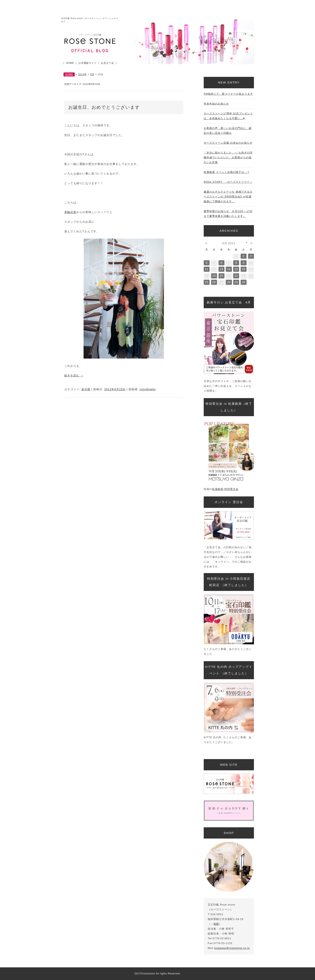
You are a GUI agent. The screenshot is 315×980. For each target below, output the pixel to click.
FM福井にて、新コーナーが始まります (228, 94)
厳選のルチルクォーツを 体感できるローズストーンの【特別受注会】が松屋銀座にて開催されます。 (228, 197)
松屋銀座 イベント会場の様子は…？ (227, 172)
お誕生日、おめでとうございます (104, 107)
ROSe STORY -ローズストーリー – (228, 182)
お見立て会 (107, 63)
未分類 (86, 389)
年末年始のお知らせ (216, 104)
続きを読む (74, 375)
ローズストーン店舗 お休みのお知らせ (228, 143)
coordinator (148, 389)
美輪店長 (70, 212)
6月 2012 (229, 243)
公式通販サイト (87, 63)
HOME (70, 63)
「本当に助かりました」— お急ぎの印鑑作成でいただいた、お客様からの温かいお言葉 (228, 157)
